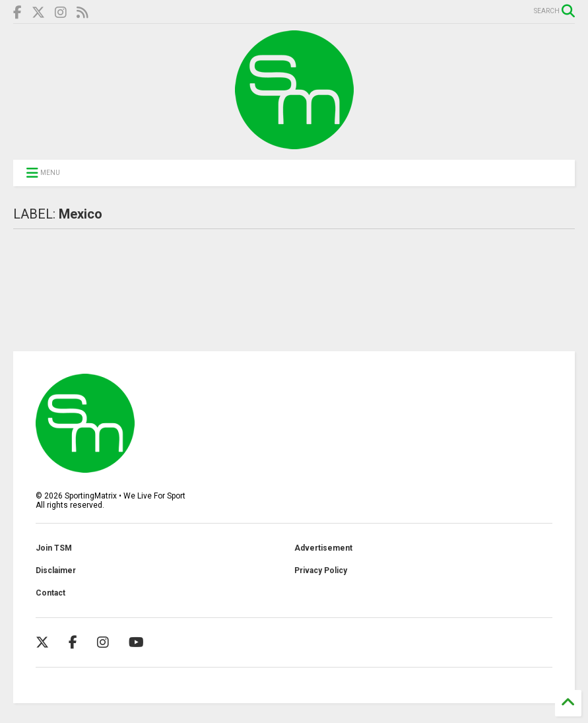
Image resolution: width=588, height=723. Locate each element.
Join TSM (54, 548)
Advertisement (323, 548)
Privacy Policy (321, 570)
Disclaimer (56, 570)
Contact (50, 593)
